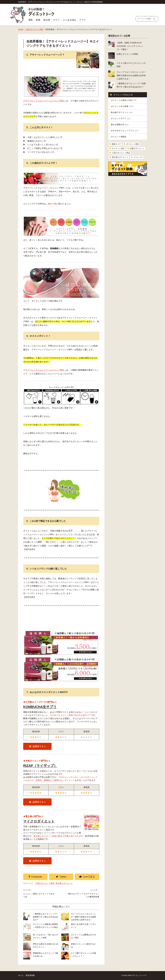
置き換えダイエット (64, 883)
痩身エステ (116, 144)
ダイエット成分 (118, 148)
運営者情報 (30, 975)
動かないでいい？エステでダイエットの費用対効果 (84, 895)
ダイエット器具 (133, 144)
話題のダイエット (137, 148)
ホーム (21, 975)
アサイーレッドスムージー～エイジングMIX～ (45, 101)
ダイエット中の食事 (122, 106)
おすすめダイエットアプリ (125, 131)
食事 (38, 20)
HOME (21, 29)
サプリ (56, 20)
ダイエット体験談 (119, 137)
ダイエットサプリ (121, 118)
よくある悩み (69, 20)
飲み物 (47, 20)
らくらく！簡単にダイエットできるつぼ (39, 895)
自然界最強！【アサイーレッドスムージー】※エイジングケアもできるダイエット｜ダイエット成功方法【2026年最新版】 (61, 2)
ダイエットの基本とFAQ (124, 100)
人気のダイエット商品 (34, 29)
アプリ (82, 20)
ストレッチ (138, 157)
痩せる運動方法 (120, 124)
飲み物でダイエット (122, 112)
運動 (31, 20)
